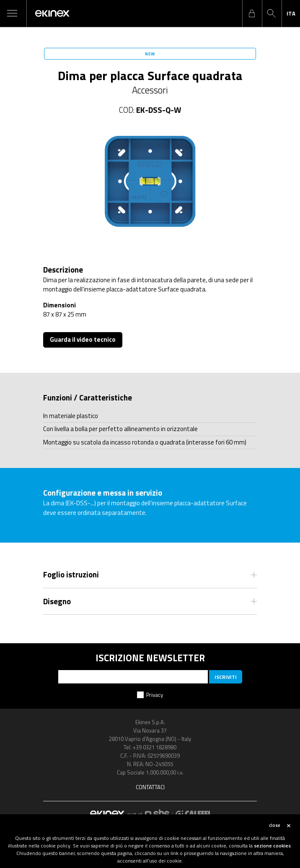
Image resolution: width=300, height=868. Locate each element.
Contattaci (150, 787)
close (275, 825)
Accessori (150, 90)
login (252, 13)
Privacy (155, 695)
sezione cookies (272, 846)
